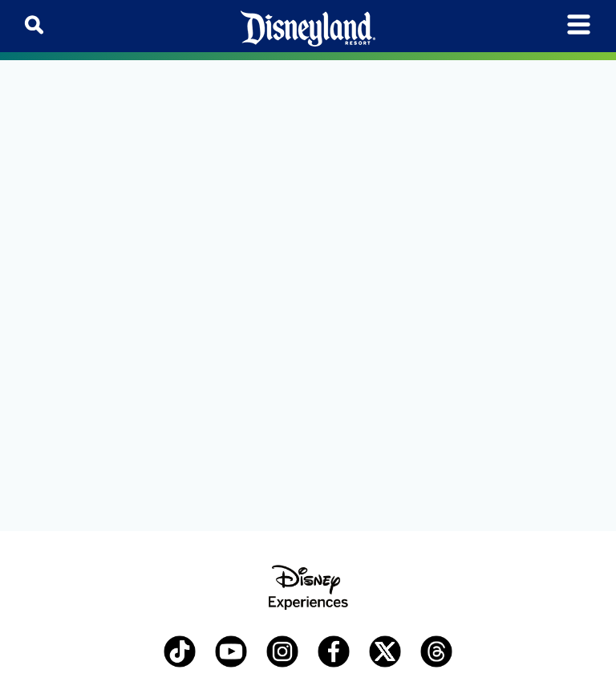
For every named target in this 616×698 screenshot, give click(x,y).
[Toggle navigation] (579, 24)
